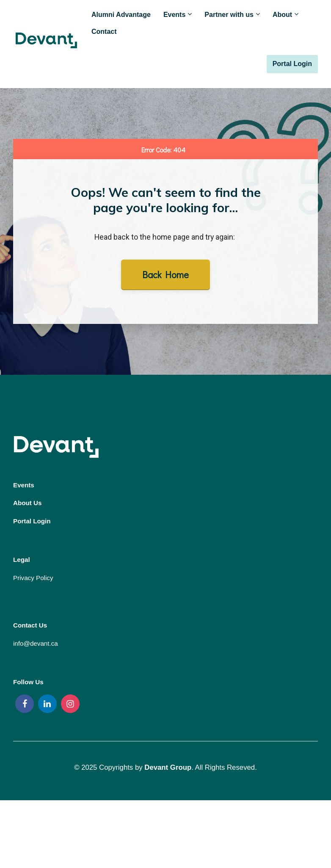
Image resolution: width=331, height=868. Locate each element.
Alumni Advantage (121, 15)
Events (174, 15)
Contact (104, 32)
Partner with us (229, 15)
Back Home (165, 275)
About (282, 15)
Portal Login (292, 64)
